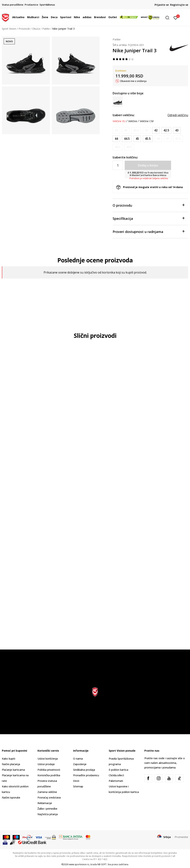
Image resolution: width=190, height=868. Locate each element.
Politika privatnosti (49, 770)
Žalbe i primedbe (47, 809)
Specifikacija (149, 218)
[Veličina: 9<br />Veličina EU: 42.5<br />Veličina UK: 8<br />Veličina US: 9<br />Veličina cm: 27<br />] (166, 130)
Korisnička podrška (49, 775)
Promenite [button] (181, 837)
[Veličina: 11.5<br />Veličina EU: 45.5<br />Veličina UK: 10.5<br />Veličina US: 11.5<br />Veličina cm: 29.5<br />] (148, 139)
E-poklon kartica (118, 770)
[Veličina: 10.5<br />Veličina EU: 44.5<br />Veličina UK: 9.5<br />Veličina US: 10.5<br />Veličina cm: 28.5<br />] (127, 139)
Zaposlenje (80, 764)
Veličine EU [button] (119, 121)
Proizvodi (24, 29)
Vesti (76, 781)
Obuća (36, 29)
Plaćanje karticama (13, 770)
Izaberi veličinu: (124, 115)
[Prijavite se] (176, 18)
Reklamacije (45, 803)
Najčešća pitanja (48, 814)
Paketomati (116, 781)
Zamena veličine (47, 792)
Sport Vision (9, 29)
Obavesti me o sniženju (133, 81)
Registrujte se (179, 5)
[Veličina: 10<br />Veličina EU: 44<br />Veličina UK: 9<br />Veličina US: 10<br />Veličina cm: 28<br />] (116, 139)
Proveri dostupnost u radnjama (149, 231)
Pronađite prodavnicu (86, 775)
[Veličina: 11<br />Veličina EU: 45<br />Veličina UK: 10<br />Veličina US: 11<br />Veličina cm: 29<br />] (137, 139)
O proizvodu (149, 205)
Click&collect (116, 775)
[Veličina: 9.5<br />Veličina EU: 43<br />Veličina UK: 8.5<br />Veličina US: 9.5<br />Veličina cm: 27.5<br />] (177, 130)
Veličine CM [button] (147, 121)
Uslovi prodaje (46, 764)
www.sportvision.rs (79, 864)
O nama (78, 759)
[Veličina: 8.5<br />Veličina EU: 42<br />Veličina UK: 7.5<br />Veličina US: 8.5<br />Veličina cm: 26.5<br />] (156, 130)
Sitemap (78, 786)
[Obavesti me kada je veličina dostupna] (116, 130)
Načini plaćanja (11, 764)
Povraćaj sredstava (49, 797)
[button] (169, 18)
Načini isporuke (11, 797)
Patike (46, 29)
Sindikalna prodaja (84, 770)
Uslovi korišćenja (48, 759)
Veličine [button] (133, 121)
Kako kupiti (9, 759)
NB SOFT (102, 864)
